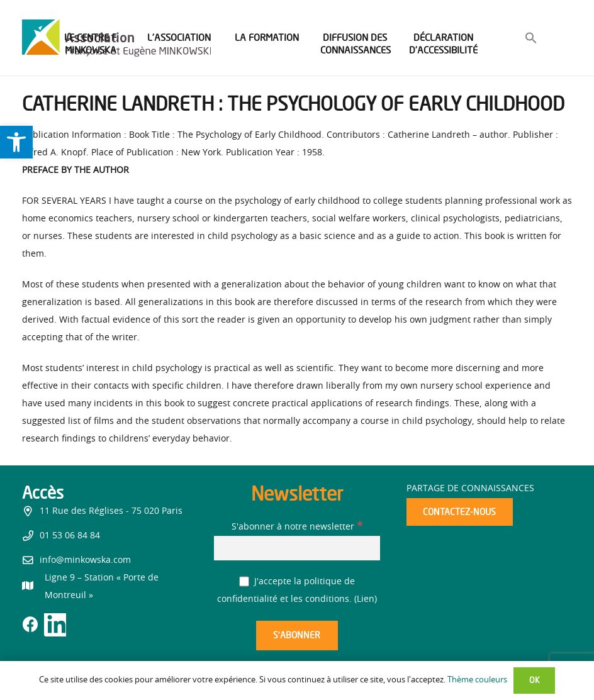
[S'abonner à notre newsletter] (297, 548)
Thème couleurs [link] (477, 680)
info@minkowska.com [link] (85, 560)
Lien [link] (366, 599)
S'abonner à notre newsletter (297, 527)
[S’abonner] (297, 636)
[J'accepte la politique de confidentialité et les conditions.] (244, 581)
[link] (16, 142)
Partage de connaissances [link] (470, 489)
